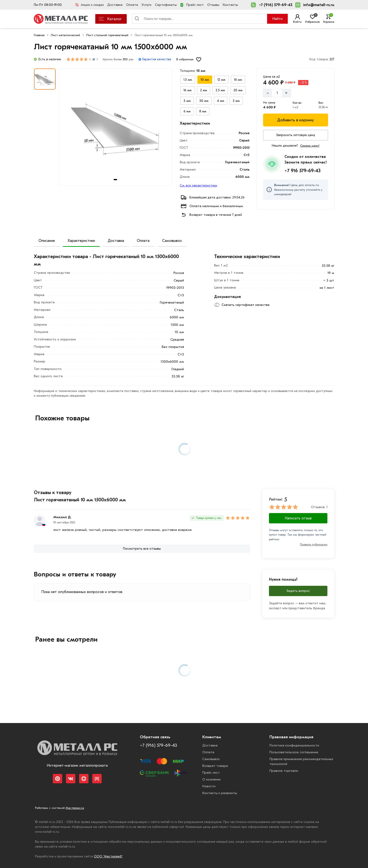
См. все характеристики (198, 185)
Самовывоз (172, 241)
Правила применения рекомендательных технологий (301, 761)
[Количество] (277, 93)
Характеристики (81, 241)
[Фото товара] (115, 127)
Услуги (146, 5)
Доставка (115, 5)
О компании (211, 779)
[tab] (115, 180)
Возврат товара (215, 766)
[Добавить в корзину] (296, 120)
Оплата (132, 5)
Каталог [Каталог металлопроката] (110, 19)
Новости (209, 786)
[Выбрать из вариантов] (188, 80)
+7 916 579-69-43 (303, 171)
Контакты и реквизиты (220, 793)
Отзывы (213, 5)
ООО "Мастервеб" (108, 856)
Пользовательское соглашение (294, 752)
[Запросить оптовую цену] (296, 135)
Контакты (230, 5)
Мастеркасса (75, 808)
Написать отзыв (298, 518)
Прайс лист (192, 5)
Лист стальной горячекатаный (107, 35)
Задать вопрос (298, 591)
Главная (39, 35)
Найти (277, 19)
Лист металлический (65, 35)
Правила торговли (284, 771)
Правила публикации (314, 544)
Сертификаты (166, 5)
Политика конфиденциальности (294, 745)
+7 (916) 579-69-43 (276, 5)
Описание (47, 241)
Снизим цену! (310, 146)
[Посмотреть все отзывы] (142, 549)
